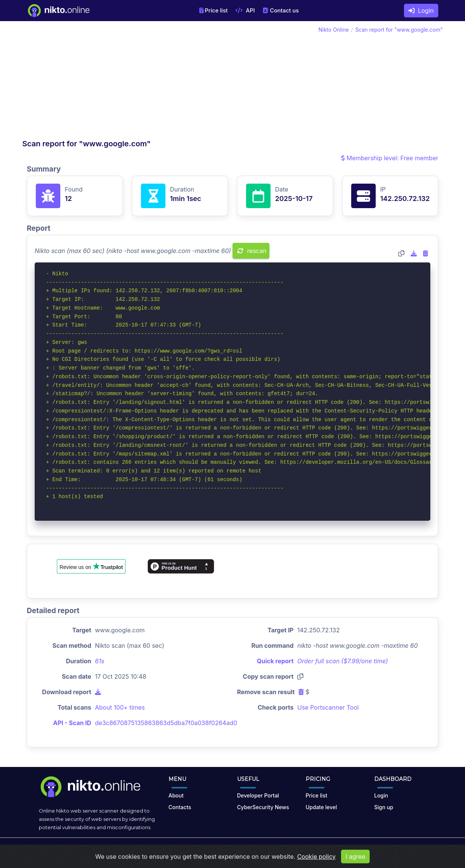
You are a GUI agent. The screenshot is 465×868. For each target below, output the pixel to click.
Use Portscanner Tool (328, 707)
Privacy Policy (273, 850)
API (245, 11)
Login (421, 11)
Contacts (180, 807)
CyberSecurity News (263, 807)
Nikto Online (334, 30)
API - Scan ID (72, 723)
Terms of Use (234, 850)
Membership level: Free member (390, 158)
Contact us (281, 11)
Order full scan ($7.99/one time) (343, 661)
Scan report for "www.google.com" (399, 30)
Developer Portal (258, 795)
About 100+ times (120, 707)
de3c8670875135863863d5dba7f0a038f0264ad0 (166, 723)
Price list (214, 11)
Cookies (306, 850)
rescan (252, 251)
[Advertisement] (127, 82)
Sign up (384, 807)
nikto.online (79, 850)
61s (100, 661)
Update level (321, 807)
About (176, 795)
